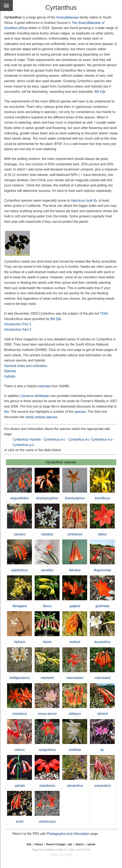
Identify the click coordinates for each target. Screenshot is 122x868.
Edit (29, 844)
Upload (91, 844)
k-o (102, 439)
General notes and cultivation (26, 366)
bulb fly (84, 200)
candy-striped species (41, 417)
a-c (54, 439)
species (80, 412)
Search (80, 844)
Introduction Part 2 (18, 329)
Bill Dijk (100, 92)
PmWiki (68, 855)
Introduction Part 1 (18, 324)
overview (44, 386)
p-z (23, 445)
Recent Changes (56, 844)
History (39, 844)
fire (6, 412)
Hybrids (10, 376)
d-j (79, 439)
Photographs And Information (68, 834)
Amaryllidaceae (67, 17)
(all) (70, 844)
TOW (104, 313)
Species (10, 371)
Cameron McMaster (35, 396)
